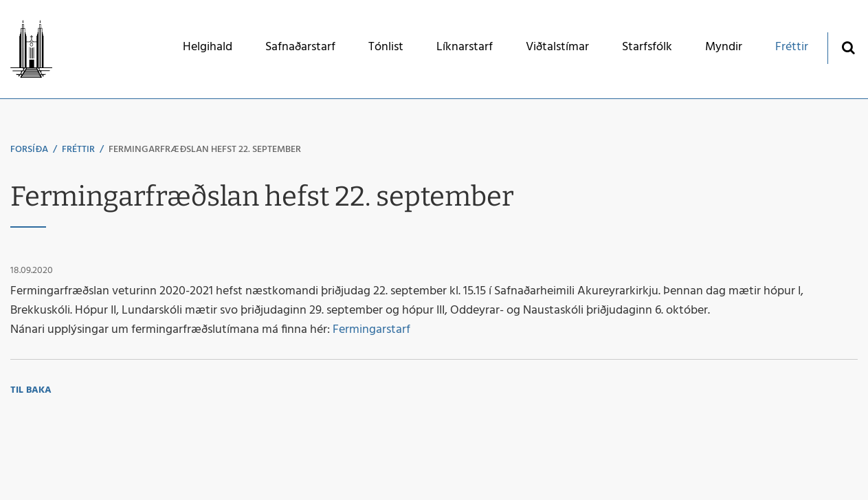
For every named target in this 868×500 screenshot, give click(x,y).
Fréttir (78, 150)
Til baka (31, 390)
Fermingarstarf (371, 330)
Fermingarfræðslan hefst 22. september (205, 150)
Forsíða (29, 150)
